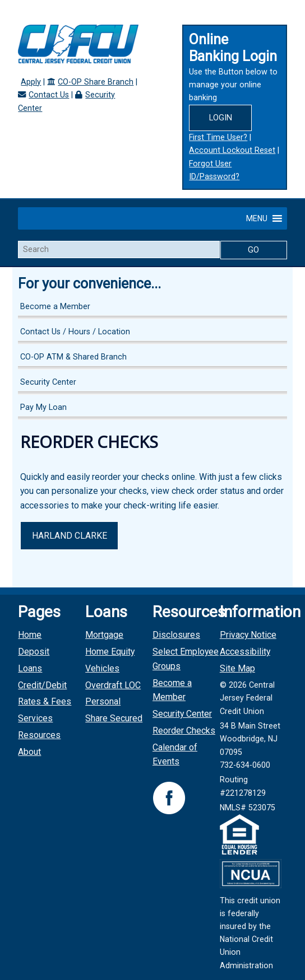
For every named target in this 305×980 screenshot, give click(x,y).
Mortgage (104, 635)
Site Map (237, 668)
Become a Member (55, 307)
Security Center (48, 382)
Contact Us (49, 95)
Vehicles (102, 668)
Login (221, 118)
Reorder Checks (184, 731)
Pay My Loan (43, 407)
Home (30, 635)
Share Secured (114, 718)
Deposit (34, 652)
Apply (31, 82)
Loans (30, 668)
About (29, 752)
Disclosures (176, 635)
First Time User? (218, 137)
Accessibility (245, 652)
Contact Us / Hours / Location (75, 332)
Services (35, 718)
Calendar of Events (175, 755)
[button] (257, 218)
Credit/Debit (42, 685)
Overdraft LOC (113, 685)
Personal (103, 701)
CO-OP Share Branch (96, 82)
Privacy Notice (248, 635)
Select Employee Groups (186, 659)
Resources (39, 735)
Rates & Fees (45, 701)
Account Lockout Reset (232, 150)
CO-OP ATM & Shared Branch (73, 357)
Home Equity (110, 652)
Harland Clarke (70, 536)
